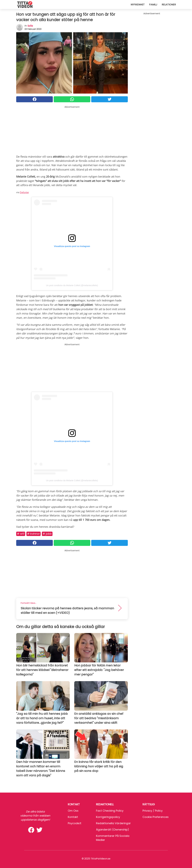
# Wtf (21, 534)
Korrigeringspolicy (108, 817)
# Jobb (47, 534)
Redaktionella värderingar (113, 823)
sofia (30, 26)
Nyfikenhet (138, 5)
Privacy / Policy (153, 811)
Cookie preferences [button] (156, 817)
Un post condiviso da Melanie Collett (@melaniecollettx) (72, 285)
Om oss (73, 811)
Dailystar (24, 192)
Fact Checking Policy (110, 811)
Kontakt (73, 817)
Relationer (169, 5)
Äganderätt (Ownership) (112, 830)
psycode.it (75, 823)
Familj (153, 5)
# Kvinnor (34, 534)
